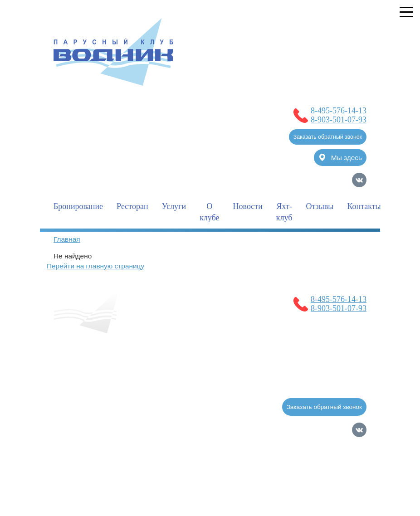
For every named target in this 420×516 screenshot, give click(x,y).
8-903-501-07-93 (339, 120)
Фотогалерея (185, 383)
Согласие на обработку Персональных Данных (137, 445)
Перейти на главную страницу (95, 266)
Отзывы (320, 206)
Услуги (174, 206)
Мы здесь (341, 158)
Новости (248, 206)
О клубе (209, 212)
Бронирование (78, 206)
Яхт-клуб (284, 212)
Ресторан (132, 206)
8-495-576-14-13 (339, 111)
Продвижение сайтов (319, 485)
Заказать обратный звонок (328, 137)
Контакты (364, 206)
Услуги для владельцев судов (114, 363)
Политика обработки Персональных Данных (132, 456)
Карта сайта (349, 499)
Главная (67, 239)
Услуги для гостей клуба (104, 383)
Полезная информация (223, 363)
